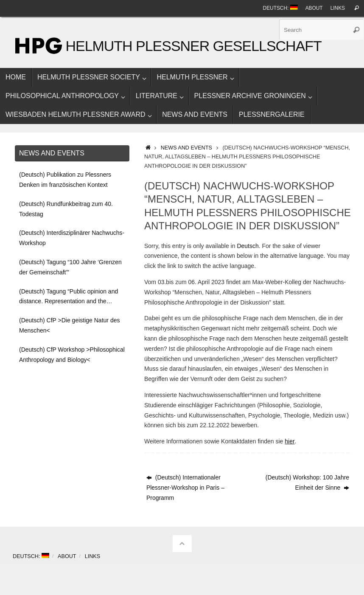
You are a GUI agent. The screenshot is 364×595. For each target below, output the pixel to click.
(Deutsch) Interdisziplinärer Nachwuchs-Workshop (72, 238)
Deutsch (248, 246)
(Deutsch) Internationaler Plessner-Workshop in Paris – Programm (185, 488)
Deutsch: (280, 8)
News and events (186, 148)
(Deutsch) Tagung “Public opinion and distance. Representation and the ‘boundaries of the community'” (69, 297)
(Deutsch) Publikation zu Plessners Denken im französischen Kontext (65, 180)
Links (338, 8)
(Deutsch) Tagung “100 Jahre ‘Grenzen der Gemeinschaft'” (70, 267)
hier (290, 441)
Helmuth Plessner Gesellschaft (193, 46)
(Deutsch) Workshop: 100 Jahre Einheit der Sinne (307, 482)
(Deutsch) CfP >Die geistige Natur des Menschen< (69, 325)
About (314, 8)
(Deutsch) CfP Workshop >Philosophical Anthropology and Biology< (72, 355)
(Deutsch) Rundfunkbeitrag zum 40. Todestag (66, 209)
